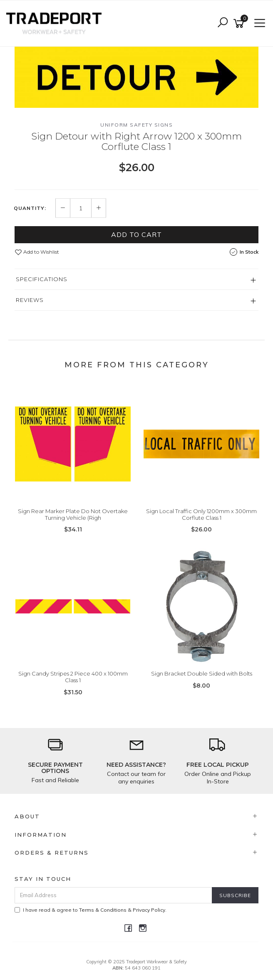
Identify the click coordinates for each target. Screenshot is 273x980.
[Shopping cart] (240, 24)
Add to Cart (136, 234)
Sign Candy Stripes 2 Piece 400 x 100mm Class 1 (73, 677)
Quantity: (30, 208)
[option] (136, 77)
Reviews (30, 300)
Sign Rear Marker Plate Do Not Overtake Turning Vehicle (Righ (73, 514)
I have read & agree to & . (91, 910)
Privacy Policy (149, 910)
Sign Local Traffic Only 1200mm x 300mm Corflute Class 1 (201, 514)
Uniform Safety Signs (136, 125)
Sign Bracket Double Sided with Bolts (202, 673)
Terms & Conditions (103, 910)
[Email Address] (113, 895)
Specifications (42, 279)
